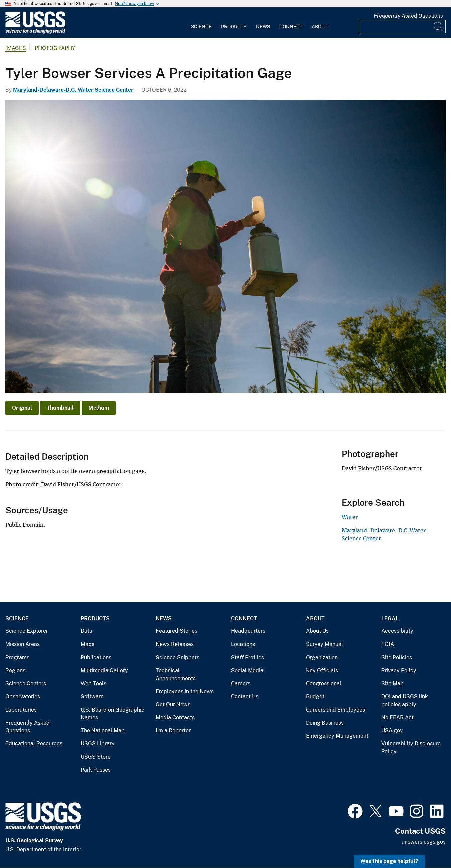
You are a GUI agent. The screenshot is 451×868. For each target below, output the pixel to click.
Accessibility (397, 631)
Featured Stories (177, 631)
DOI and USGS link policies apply (405, 700)
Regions (15, 670)
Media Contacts (175, 717)
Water (350, 517)
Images (16, 48)
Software (92, 696)
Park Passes (96, 770)
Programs (17, 657)
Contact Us (245, 696)
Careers (241, 683)
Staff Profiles (247, 657)
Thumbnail (60, 408)
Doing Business (325, 723)
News (263, 27)
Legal (390, 619)
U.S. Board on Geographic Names (112, 714)
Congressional (324, 683)
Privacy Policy (399, 670)
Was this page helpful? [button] (389, 861)
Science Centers (26, 683)
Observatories (23, 696)
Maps (87, 644)
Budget (315, 696)
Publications (96, 657)
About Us (317, 631)
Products (234, 27)
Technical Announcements (176, 674)
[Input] (402, 27)
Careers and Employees (336, 710)
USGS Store (96, 757)
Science (201, 27)
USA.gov (392, 730)
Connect (291, 27)
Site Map (392, 683)
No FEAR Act (397, 717)
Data (86, 631)
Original (22, 408)
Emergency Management (337, 736)
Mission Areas (23, 644)
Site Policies (397, 657)
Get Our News (173, 704)
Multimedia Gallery (104, 670)
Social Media (247, 670)
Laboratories (21, 710)
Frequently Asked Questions (408, 16)
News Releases (175, 644)
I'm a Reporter (173, 730)
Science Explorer (27, 631)
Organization (322, 657)
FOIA (388, 644)
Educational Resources (34, 743)
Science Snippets (178, 657)
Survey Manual (325, 644)
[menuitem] (201, 23)
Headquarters (248, 631)
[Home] (35, 32)
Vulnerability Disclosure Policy (411, 747)
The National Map (103, 730)
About (320, 27)
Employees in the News (185, 691)
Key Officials (322, 670)
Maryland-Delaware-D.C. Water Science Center (73, 90)
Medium (99, 408)
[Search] (439, 27)
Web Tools (93, 683)
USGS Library (98, 743)
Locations (243, 644)
